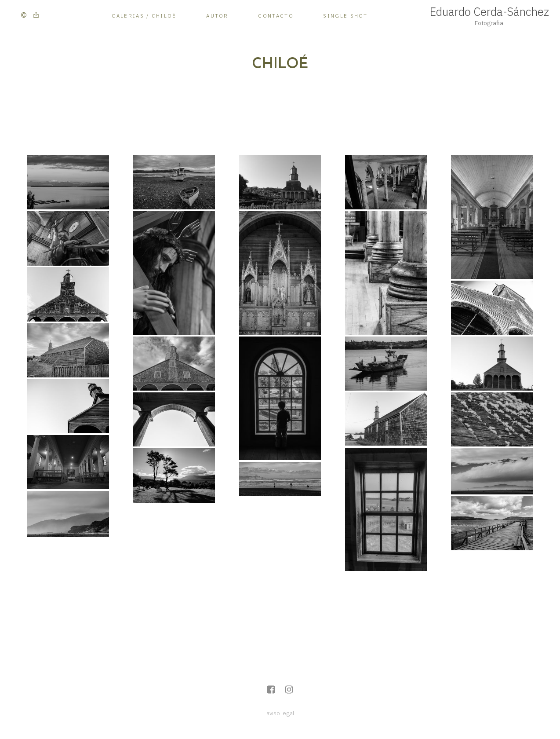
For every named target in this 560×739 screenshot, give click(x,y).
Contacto (276, 16)
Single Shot (345, 16)
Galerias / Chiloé (144, 16)
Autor (217, 16)
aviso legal (280, 713)
